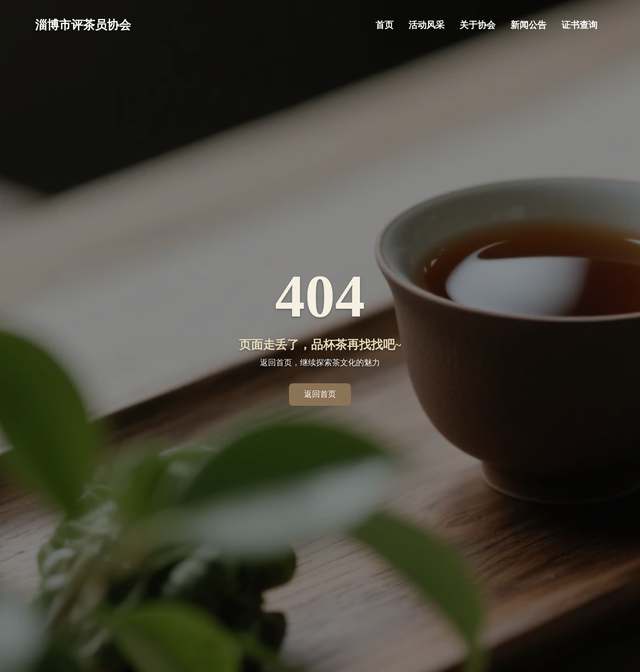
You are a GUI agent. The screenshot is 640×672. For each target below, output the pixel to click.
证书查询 (579, 25)
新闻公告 (528, 25)
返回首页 (320, 394)
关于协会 (477, 25)
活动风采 (426, 25)
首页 (384, 25)
